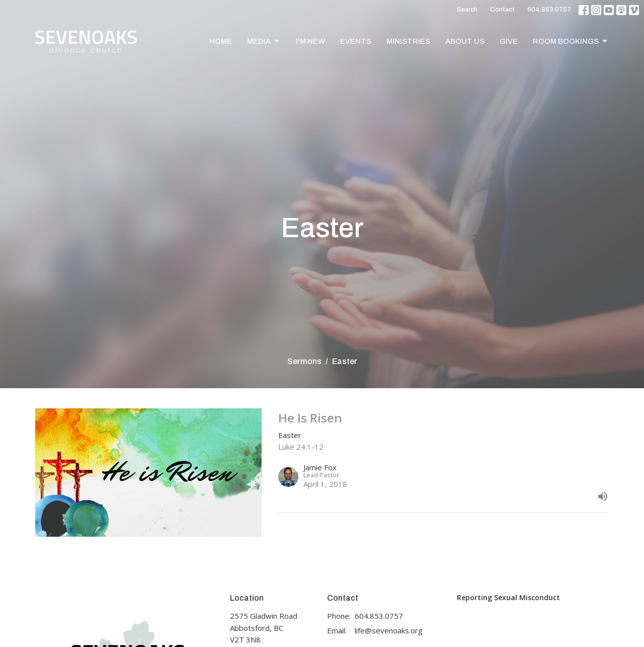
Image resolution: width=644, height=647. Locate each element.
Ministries (408, 41)
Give (509, 41)
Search (467, 10)
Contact (502, 10)
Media (264, 41)
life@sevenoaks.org (389, 630)
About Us (465, 41)
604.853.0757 (549, 10)
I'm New (310, 41)
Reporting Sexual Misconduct (508, 597)
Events (356, 41)
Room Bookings (571, 41)
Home (221, 41)
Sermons (304, 361)
